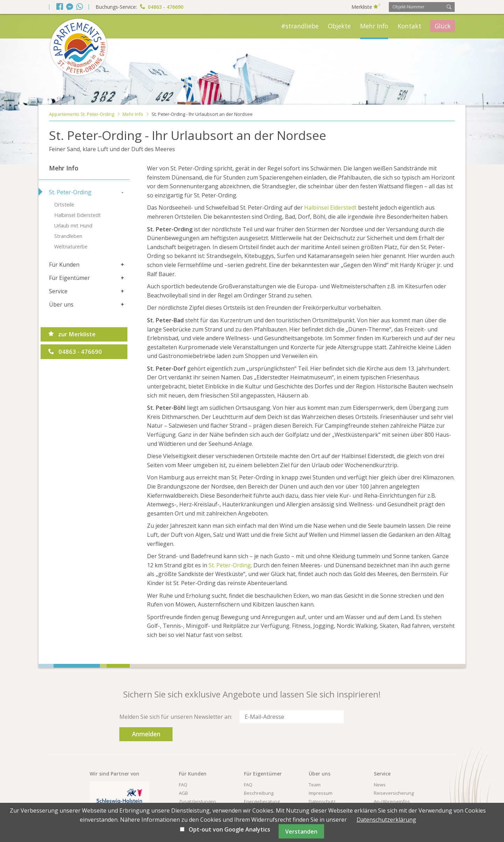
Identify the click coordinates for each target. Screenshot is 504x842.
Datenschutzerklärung (386, 820)
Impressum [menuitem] (321, 779)
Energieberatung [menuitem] (262, 787)
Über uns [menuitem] (61, 304)
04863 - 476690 (162, 7)
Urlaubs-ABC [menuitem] (387, 796)
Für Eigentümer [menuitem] (69, 278)
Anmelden (364, 717)
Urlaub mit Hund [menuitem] (73, 226)
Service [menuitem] (58, 291)
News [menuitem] (380, 771)
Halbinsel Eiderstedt (330, 208)
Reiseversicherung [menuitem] (394, 779)
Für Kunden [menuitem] (64, 265)
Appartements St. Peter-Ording (82, 114)
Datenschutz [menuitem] (322, 787)
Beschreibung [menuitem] (259, 779)
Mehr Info (133, 114)
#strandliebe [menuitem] (300, 26)
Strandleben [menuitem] (68, 236)
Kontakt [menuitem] (409, 26)
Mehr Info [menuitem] (374, 26)
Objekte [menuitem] (339, 26)
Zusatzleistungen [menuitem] (197, 787)
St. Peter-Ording (230, 565)
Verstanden (301, 832)
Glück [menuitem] (443, 26)
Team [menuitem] (315, 771)
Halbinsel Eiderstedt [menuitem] (78, 215)
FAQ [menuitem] (183, 771)
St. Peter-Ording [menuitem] (70, 192)
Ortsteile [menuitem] (64, 205)
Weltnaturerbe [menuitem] (71, 247)
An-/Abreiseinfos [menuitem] (392, 787)
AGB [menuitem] (183, 779)
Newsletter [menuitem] (190, 796)
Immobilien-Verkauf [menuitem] (265, 796)
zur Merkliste (72, 335)
